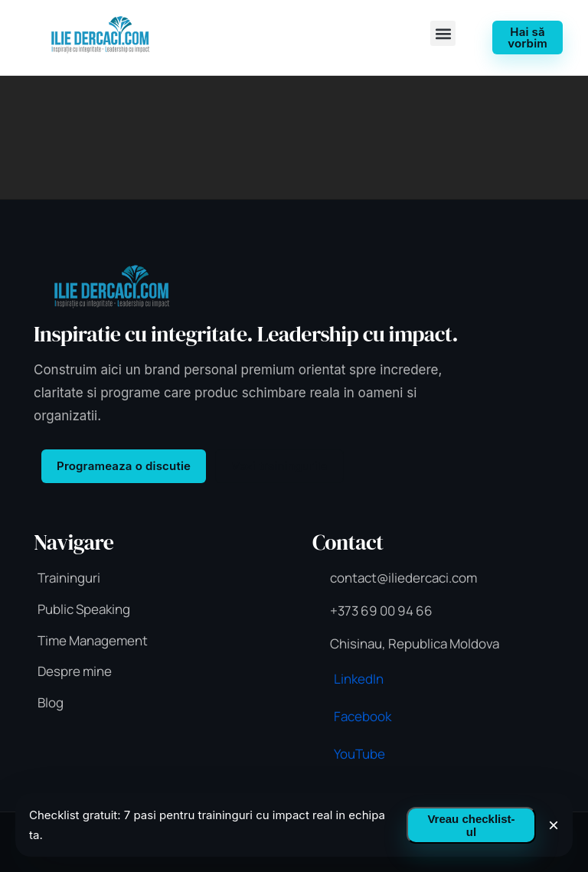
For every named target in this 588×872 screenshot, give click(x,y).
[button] (443, 33)
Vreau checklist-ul (471, 825)
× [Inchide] (554, 825)
